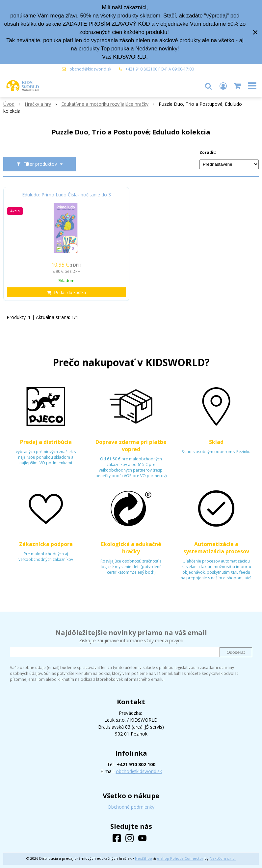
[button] (208, 86)
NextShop (144, 858)
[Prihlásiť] (223, 86)
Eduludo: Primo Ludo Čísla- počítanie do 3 (66, 195)
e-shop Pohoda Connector (180, 858)
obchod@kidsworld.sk (90, 69)
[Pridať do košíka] (66, 292)
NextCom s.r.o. (223, 858)
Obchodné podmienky (131, 807)
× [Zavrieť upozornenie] (255, 32)
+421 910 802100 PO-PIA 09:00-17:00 (160, 69)
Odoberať (236, 652)
